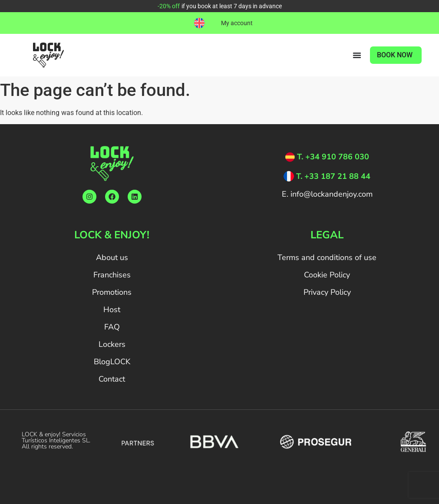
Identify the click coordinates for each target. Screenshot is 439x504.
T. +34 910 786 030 (333, 157)
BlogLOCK (112, 362)
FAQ (112, 327)
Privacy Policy (327, 292)
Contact (112, 379)
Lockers (112, 344)
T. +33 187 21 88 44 (333, 176)
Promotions (112, 292)
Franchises (112, 275)
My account (237, 23)
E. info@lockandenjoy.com (327, 194)
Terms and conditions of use (327, 257)
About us (112, 257)
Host (112, 310)
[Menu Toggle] (357, 55)
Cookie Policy (327, 275)
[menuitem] (199, 23)
